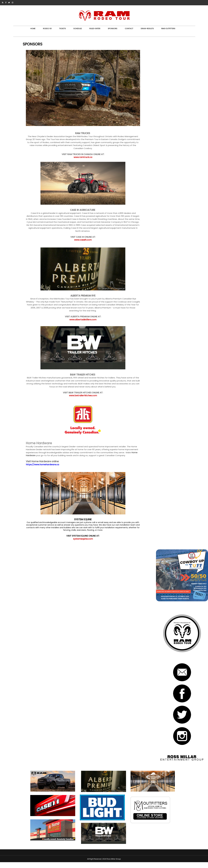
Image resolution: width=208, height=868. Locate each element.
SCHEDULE (77, 29)
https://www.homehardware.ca (49, 467)
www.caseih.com (79, 233)
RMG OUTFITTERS (168, 29)
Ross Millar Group (114, 865)
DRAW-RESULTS (147, 29)
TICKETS (62, 29)
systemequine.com (79, 544)
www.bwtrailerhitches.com (79, 395)
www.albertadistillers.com (79, 316)
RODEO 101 (47, 29)
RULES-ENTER (95, 29)
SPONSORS (112, 29)
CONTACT (129, 29)
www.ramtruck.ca (79, 148)
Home (33, 29)
